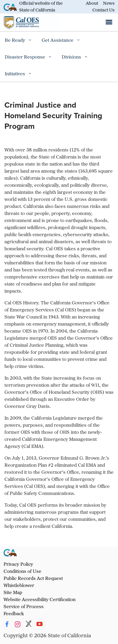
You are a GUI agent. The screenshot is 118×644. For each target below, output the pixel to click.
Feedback (14, 613)
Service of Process (24, 606)
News (109, 3)
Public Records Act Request (33, 578)
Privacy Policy (18, 564)
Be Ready (15, 40)
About (92, 3)
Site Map (13, 592)
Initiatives (15, 74)
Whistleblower (19, 585)
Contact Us (103, 10)
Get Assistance (58, 40)
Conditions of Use (22, 571)
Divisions (72, 57)
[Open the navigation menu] (109, 22)
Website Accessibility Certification (40, 599)
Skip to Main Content (59, 0)
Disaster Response (26, 57)
